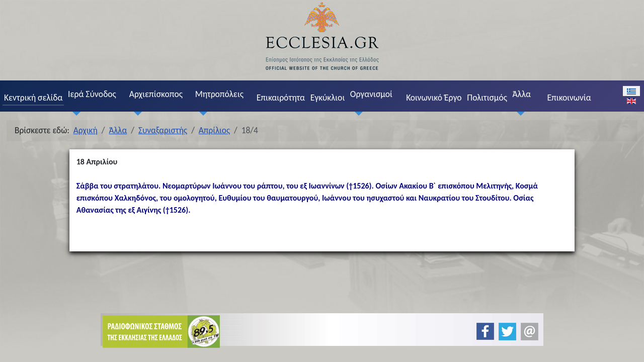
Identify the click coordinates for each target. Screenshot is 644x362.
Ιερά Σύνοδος (92, 94)
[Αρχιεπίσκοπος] (135, 113)
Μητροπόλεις (219, 94)
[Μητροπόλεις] (201, 113)
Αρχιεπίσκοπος (156, 94)
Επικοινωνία (569, 98)
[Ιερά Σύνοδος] (74, 113)
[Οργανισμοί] (356, 113)
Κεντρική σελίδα (33, 98)
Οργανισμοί (371, 94)
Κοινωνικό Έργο (434, 98)
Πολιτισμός (487, 98)
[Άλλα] (519, 113)
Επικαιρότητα (281, 98)
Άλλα (522, 94)
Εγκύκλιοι (328, 98)
